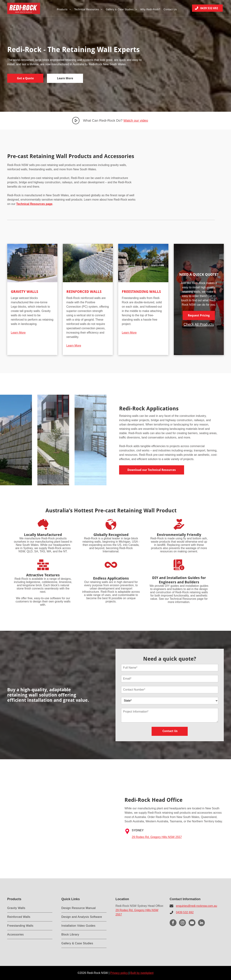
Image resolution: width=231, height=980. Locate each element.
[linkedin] (201, 923)
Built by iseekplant (142, 973)
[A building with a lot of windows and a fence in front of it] (53, 440)
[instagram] (182, 923)
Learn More (18, 333)
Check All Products (199, 324)
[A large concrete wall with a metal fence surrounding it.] (16, 440)
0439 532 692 (185, 912)
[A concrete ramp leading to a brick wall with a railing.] (91, 440)
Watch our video (136, 120)
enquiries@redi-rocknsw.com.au (197, 906)
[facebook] (173, 923)
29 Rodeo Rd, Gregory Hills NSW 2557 (157, 837)
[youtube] (192, 923)
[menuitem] (64, 9)
